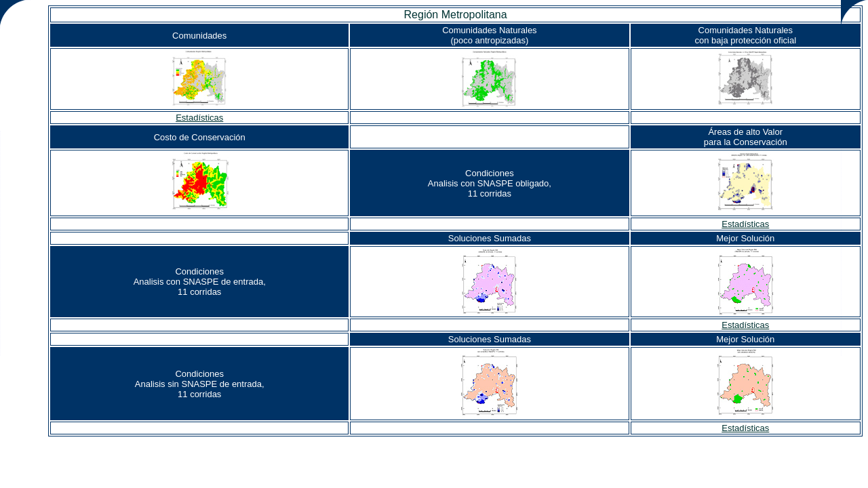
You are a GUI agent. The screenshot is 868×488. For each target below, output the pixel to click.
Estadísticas (199, 118)
